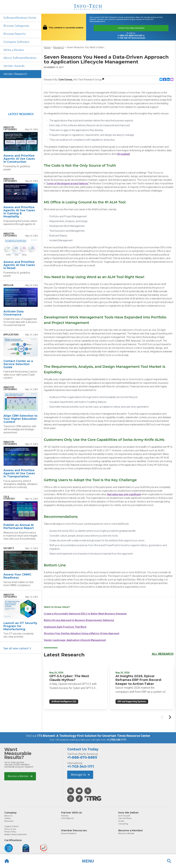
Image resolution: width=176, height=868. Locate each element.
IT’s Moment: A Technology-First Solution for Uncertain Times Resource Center (94, 736)
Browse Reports (14, 34)
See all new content (17, 649)
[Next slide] (170, 717)
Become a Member (20, 776)
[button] (88, 861)
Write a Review (14, 50)
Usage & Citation (12, 826)
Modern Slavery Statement (15, 834)
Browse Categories (16, 26)
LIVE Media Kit (67, 818)
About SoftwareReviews (20, 58)
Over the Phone (125, 818)
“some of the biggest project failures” (68, 183)
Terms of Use (10, 829)
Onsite (121, 821)
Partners (65, 816)
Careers (8, 818)
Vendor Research (15, 74)
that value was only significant (124, 494)
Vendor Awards (14, 66)
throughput (124, 154)
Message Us (80, 775)
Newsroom (9, 821)
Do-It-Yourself (124, 816)
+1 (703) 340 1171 (116, 740)
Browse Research (69, 833)
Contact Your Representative (131, 28)
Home (47, 47)
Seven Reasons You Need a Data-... (86, 47)
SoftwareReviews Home (20, 18)
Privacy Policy (10, 831)
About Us (8, 816)
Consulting (123, 824)
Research (59, 47)
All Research (163, 654)
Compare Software (16, 42)
